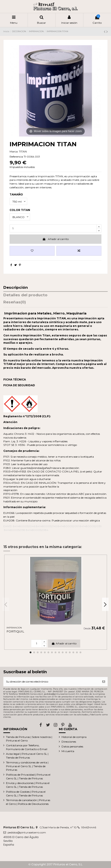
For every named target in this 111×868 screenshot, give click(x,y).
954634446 (89, 827)
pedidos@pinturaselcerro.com (27, 832)
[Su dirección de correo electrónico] (51, 682)
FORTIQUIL (15, 631)
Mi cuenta (68, 751)
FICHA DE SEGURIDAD (19, 385)
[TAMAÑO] (18, 201)
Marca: (14, 151)
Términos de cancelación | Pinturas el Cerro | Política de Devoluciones (28, 802)
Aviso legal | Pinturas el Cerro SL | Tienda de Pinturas (27, 756)
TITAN (23, 151)
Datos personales (72, 746)
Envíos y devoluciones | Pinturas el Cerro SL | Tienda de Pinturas (28, 785)
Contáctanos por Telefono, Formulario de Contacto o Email (27, 747)
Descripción (16, 288)
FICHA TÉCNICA (15, 379)
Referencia (16, 157)
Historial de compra (74, 737)
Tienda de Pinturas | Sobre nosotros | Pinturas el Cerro (29, 739)
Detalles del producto (25, 295)
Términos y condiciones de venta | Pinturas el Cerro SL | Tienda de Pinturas (27, 766)
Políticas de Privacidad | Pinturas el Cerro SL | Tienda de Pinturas (28, 776)
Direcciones (69, 742)
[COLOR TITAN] (20, 217)
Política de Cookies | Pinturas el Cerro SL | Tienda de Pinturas (26, 794)
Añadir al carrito (55, 239)
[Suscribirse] (104, 682)
